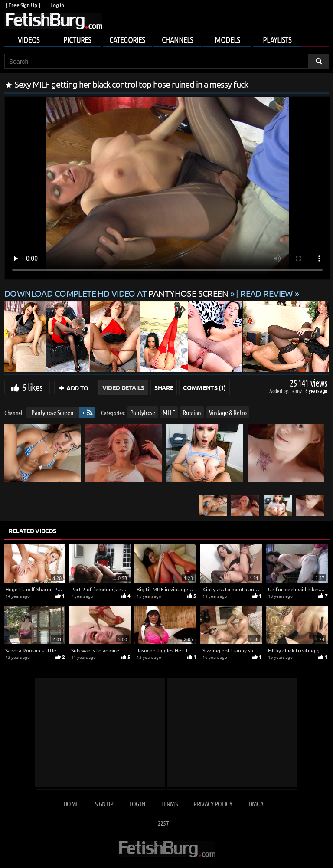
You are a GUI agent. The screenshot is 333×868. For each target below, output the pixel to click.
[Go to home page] (53, 21)
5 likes (33, 387)
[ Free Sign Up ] (23, 5)
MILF (169, 412)
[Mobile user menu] (166, 38)
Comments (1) (204, 387)
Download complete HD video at (117, 293)
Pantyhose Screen (52, 412)
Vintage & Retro (228, 412)
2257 (163, 823)
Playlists (277, 39)
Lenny (296, 391)
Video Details (123, 387)
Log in (57, 5)
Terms (169, 804)
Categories (127, 39)
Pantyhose (143, 412)
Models (227, 39)
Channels (177, 39)
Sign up (104, 804)
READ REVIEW (267, 293)
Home (71, 804)
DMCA (256, 804)
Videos (29, 39)
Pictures (77, 39)
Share (164, 387)
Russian (192, 412)
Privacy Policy (213, 804)
